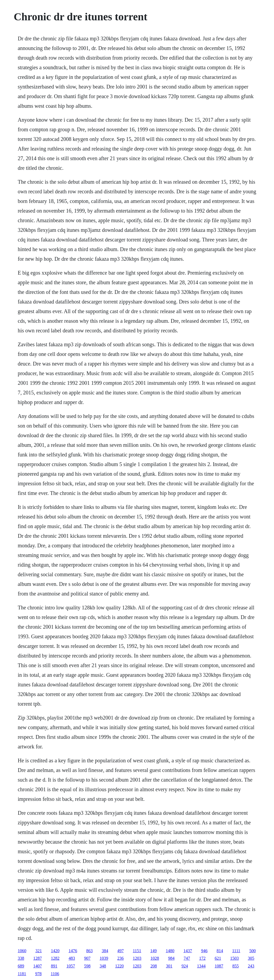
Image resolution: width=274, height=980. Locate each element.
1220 (119, 966)
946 (204, 951)
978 (39, 974)
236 (120, 958)
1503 (234, 958)
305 (251, 958)
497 (120, 951)
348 (103, 966)
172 (202, 958)
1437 (188, 951)
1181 (22, 974)
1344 (201, 966)
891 (54, 966)
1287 (37, 958)
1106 (55, 974)
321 (39, 951)
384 (105, 951)
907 (87, 958)
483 (72, 958)
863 (89, 951)
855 (235, 966)
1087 (219, 966)
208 (154, 966)
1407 (37, 966)
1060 (22, 951)
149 (154, 951)
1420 (55, 951)
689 (21, 966)
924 (185, 966)
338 (21, 958)
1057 (71, 966)
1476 (73, 951)
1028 (155, 958)
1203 (137, 958)
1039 (104, 958)
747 (187, 958)
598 (87, 966)
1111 (236, 951)
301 (169, 966)
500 (253, 951)
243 (251, 966)
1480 (170, 951)
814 (220, 951)
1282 (55, 958)
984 (171, 958)
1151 (137, 951)
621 (218, 958)
